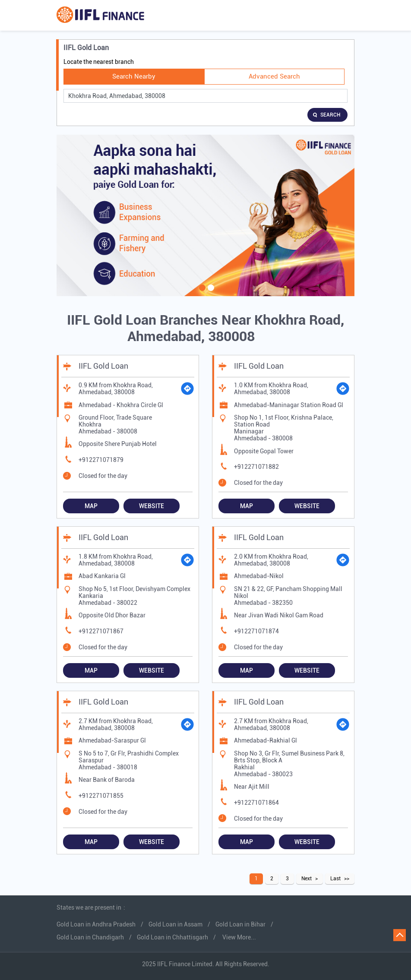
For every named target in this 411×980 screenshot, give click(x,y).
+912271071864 (256, 803)
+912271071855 (101, 796)
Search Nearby (134, 76)
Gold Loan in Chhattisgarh (172, 937)
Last (335, 879)
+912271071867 (101, 631)
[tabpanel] (205, 215)
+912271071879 (101, 460)
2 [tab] (210, 293)
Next (307, 879)
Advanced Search (274, 76)
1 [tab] (201, 293)
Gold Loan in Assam (175, 924)
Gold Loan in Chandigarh (90, 937)
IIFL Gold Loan (103, 366)
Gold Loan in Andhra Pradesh (96, 924)
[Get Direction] (187, 389)
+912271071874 (256, 631)
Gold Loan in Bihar (240, 924)
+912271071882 (256, 467)
